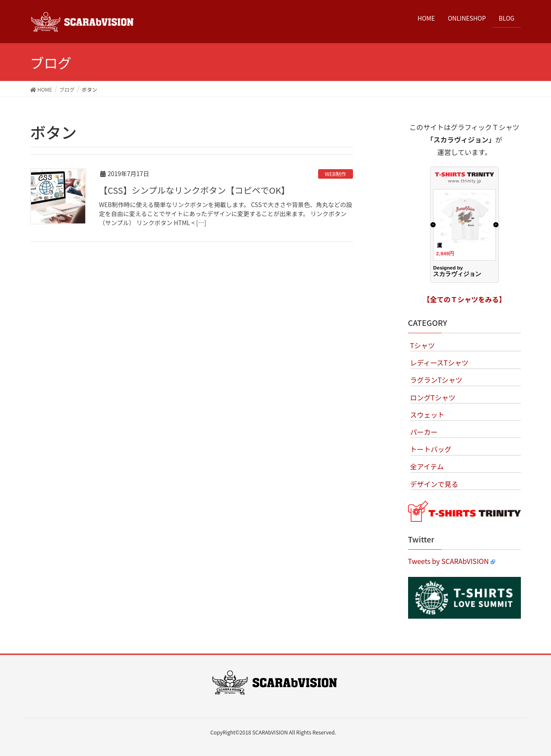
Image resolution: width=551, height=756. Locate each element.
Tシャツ (423, 345)
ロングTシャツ (433, 397)
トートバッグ (431, 449)
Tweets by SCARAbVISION (452, 561)
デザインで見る (434, 484)
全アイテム (427, 466)
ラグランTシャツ (436, 380)
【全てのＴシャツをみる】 (464, 299)
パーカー (424, 432)
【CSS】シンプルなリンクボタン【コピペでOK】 (194, 190)
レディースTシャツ (440, 363)
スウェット (427, 415)
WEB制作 (336, 174)
